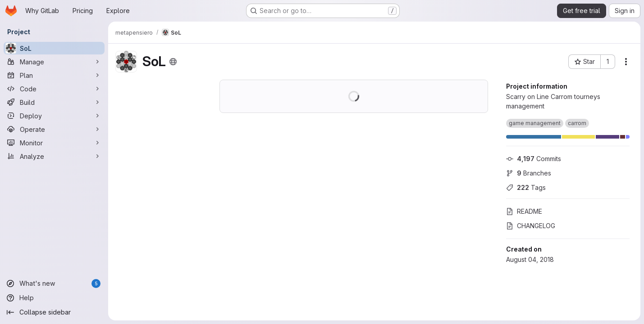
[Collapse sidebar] (54, 312)
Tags (526, 187)
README (524, 211)
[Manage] (54, 62)
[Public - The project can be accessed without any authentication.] (173, 62)
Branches (529, 173)
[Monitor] (54, 143)
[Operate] (54, 129)
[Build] (54, 102)
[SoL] (54, 48)
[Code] (54, 89)
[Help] (54, 298)
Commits (534, 159)
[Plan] (54, 75)
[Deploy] (54, 116)
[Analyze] (54, 156)
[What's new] (54, 283)
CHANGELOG (531, 226)
